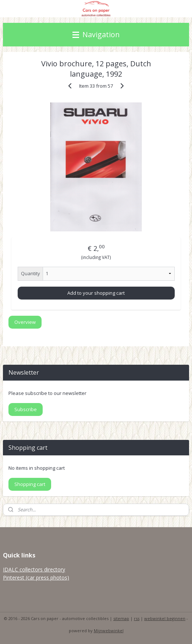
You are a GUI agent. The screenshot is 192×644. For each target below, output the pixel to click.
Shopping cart (30, 484)
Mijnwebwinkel (109, 631)
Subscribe (26, 409)
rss (137, 618)
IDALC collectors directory (34, 569)
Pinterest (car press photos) (36, 577)
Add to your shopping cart (96, 293)
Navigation (96, 34)
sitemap (121, 618)
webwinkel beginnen (165, 618)
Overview (25, 322)
